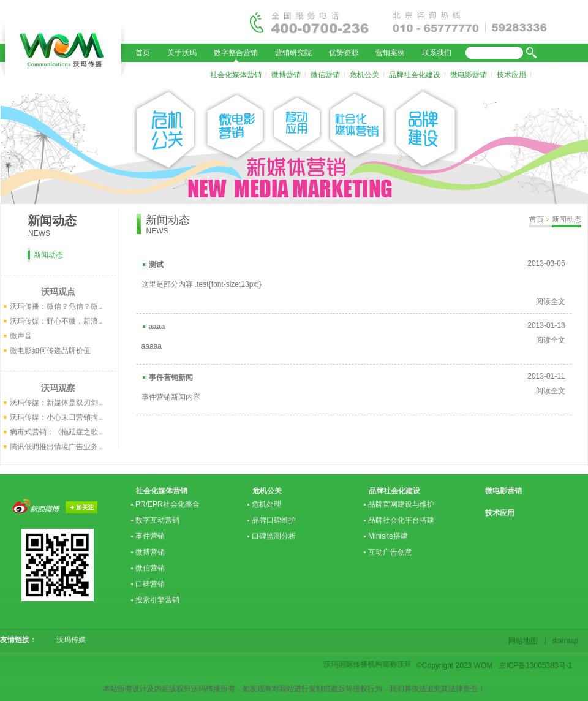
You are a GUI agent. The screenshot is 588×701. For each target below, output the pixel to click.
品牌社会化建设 (415, 75)
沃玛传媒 (67, 640)
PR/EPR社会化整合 (168, 504)
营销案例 (390, 53)
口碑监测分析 (274, 536)
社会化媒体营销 (236, 75)
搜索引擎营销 (157, 600)
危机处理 (266, 504)
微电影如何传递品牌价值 (50, 351)
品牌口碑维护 (274, 520)
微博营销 (286, 75)
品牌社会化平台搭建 (401, 520)
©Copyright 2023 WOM (454, 665)
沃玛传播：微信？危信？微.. (56, 306)
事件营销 (150, 536)
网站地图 (525, 641)
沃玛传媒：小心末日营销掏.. (56, 417)
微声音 (21, 336)
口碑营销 (150, 584)
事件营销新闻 (171, 377)
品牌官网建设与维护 (401, 504)
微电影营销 (469, 75)
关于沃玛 (182, 53)
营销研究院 (293, 53)
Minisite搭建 (388, 536)
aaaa (157, 327)
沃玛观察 (58, 388)
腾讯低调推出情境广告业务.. (56, 447)
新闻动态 (567, 219)
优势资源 (344, 53)
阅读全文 (551, 301)
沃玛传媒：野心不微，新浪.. (56, 321)
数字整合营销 (236, 53)
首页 (143, 53)
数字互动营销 (157, 520)
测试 (156, 265)
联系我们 (437, 53)
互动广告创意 (390, 552)
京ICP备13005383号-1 (535, 665)
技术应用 (511, 75)
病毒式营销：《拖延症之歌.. (56, 432)
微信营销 (325, 75)
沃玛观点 (58, 292)
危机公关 (364, 75)
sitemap (563, 641)
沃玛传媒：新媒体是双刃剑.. (56, 403)
